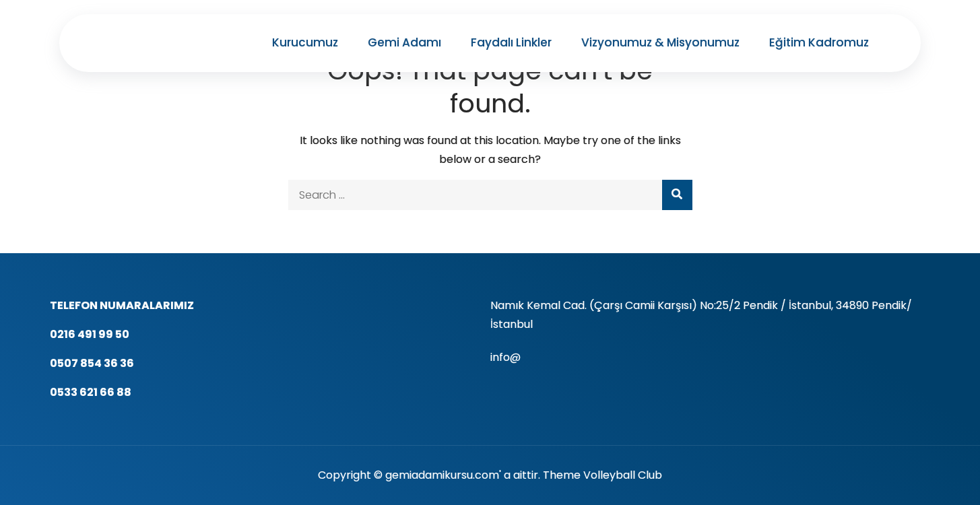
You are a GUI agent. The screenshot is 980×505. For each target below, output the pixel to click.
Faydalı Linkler (511, 42)
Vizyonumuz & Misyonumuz (660, 42)
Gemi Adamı (404, 42)
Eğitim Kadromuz (819, 42)
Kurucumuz (305, 42)
